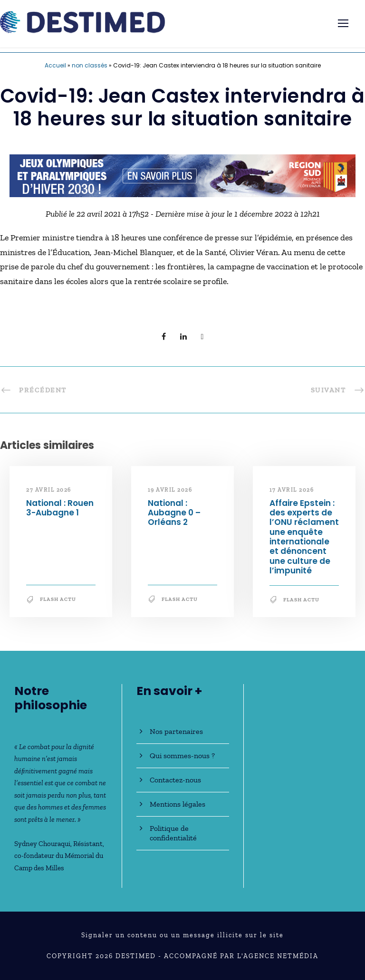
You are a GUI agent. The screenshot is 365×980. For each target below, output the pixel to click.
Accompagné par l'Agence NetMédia (241, 956)
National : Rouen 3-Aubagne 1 (60, 508)
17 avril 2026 (292, 490)
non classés (90, 65)
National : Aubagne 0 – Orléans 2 (174, 513)
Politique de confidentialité (173, 833)
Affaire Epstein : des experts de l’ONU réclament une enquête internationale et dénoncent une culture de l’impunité (304, 537)
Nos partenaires (176, 731)
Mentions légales (178, 804)
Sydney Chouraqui (42, 844)
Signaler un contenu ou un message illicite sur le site (182, 935)
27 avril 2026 (49, 490)
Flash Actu (58, 599)
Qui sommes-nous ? (182, 756)
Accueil (55, 65)
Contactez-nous (175, 780)
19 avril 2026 (170, 490)
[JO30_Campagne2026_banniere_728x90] (182, 175)
